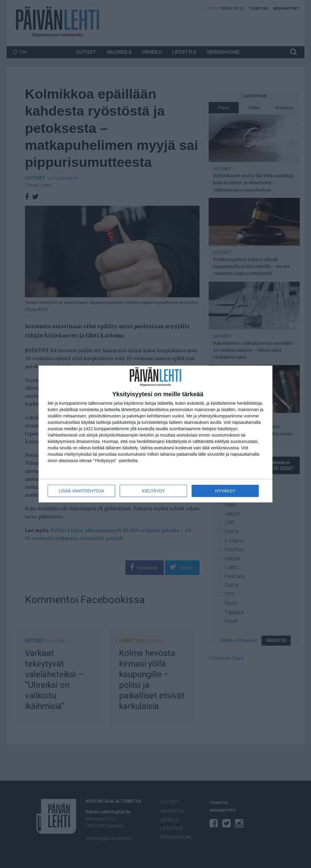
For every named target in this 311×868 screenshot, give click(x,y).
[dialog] (155, 434)
